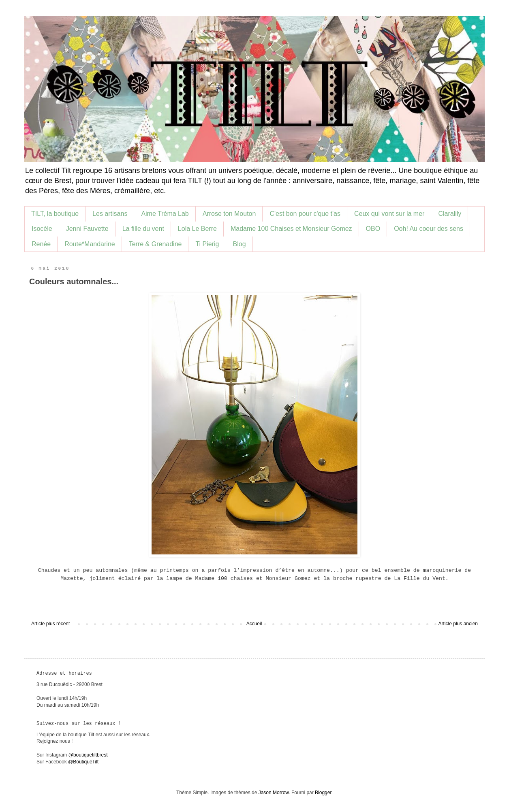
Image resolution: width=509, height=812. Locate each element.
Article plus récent (50, 624)
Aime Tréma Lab (165, 214)
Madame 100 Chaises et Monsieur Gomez (291, 229)
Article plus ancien (458, 624)
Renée (41, 244)
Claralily (450, 214)
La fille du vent (143, 229)
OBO (373, 229)
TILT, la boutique (55, 214)
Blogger (323, 793)
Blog (240, 244)
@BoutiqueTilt (83, 762)
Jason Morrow (274, 793)
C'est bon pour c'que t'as (305, 214)
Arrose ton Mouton (229, 214)
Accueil (254, 624)
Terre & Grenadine (155, 244)
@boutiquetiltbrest (88, 755)
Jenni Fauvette (87, 229)
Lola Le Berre (197, 229)
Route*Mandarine (90, 244)
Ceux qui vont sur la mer (389, 214)
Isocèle (42, 229)
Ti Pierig (207, 244)
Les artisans (110, 214)
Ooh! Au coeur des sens (429, 229)
